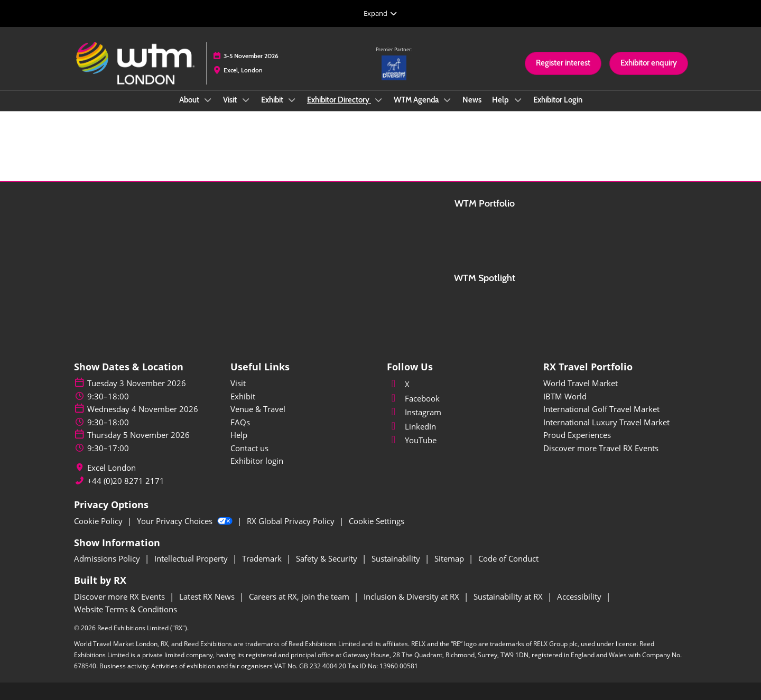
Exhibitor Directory (339, 100)
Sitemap (450, 558)
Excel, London (243, 70)
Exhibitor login (257, 461)
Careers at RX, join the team (300, 596)
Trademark (263, 558)
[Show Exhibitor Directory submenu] (378, 100)
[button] (563, 63)
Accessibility (580, 596)
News (472, 100)
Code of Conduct (508, 558)
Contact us (249, 448)
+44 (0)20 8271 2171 (126, 481)
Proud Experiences (577, 435)
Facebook (413, 398)
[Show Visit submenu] (246, 100)
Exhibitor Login (558, 100)
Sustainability (397, 558)
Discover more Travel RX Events (601, 448)
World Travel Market (581, 383)
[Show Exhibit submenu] (292, 100)
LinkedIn (411, 426)
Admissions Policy (108, 558)
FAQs (240, 422)
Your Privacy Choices (186, 521)
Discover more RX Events (120, 596)
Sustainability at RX (509, 596)
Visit (231, 100)
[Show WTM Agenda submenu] (448, 100)
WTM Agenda (417, 100)
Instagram (414, 412)
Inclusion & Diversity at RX (412, 596)
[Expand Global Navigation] (380, 13)
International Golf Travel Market (601, 409)
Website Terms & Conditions (126, 609)
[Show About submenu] (208, 100)
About (190, 100)
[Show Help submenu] (518, 100)
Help (501, 100)
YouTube (412, 440)
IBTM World (565, 396)
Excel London (112, 468)
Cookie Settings (377, 521)
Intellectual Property (192, 558)
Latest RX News (208, 596)
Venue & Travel (258, 409)
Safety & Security (328, 558)
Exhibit (273, 100)
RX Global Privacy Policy (292, 521)
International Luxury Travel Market (606, 422)
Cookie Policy (99, 521)
